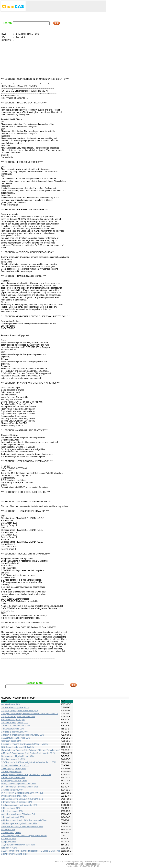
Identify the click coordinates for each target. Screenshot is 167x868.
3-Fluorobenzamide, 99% (13, 729)
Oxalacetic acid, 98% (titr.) (13, 720)
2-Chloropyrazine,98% (11, 772)
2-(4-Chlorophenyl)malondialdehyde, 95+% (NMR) (24, 836)
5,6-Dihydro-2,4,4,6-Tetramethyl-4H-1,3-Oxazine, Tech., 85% (29, 762)
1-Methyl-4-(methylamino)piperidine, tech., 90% (23, 735)
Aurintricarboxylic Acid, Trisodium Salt (18, 814)
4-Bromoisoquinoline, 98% (13, 778)
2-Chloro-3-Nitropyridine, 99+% (15, 707)
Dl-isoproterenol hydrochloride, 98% (18, 756)
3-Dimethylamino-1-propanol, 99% (17, 802)
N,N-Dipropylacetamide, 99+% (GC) (18, 747)
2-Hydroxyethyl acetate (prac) (15, 854)
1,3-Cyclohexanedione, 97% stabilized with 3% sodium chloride (30, 714)
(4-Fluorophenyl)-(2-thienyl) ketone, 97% (20, 787)
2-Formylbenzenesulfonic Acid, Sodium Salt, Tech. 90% (26, 775)
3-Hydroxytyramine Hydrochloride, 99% (19, 823)
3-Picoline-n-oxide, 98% (12, 811)
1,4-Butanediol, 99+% (11, 833)
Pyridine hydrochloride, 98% (14, 796)
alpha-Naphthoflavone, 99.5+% (15, 765)
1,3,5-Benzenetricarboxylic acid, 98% (18, 845)
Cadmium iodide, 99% (11, 741)
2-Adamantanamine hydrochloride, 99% (19, 805)
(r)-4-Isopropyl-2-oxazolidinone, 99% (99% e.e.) (23, 793)
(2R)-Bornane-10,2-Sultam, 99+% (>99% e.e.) (22, 799)
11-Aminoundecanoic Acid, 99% (16, 738)
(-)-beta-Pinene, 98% (11, 704)
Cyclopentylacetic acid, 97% (14, 781)
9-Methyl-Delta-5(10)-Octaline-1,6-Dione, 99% (22, 826)
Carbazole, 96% (9, 839)
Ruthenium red (8, 830)
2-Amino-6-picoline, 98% (12, 790)
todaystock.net (94, 864)
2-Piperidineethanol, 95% (13, 817)
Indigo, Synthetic (9, 842)
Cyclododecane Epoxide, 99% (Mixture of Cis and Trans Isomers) (31, 750)
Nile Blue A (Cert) (9, 848)
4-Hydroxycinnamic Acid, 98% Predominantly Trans (24, 820)
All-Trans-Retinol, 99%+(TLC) (15, 723)
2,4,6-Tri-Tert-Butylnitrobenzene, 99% (18, 717)
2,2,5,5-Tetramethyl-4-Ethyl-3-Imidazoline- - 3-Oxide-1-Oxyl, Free (31, 851)
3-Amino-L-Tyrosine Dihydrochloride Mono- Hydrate (25, 744)
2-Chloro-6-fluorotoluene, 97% (15, 732)
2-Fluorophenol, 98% (11, 808)
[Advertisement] (66, 6)
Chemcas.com (72, 864)
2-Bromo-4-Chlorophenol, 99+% (16, 726)
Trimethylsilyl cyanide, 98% (14, 768)
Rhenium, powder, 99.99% (13, 759)
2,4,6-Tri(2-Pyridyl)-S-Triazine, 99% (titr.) (20, 710)
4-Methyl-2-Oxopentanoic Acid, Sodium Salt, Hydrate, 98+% (28, 753)
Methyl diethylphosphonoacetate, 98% (19, 784)
